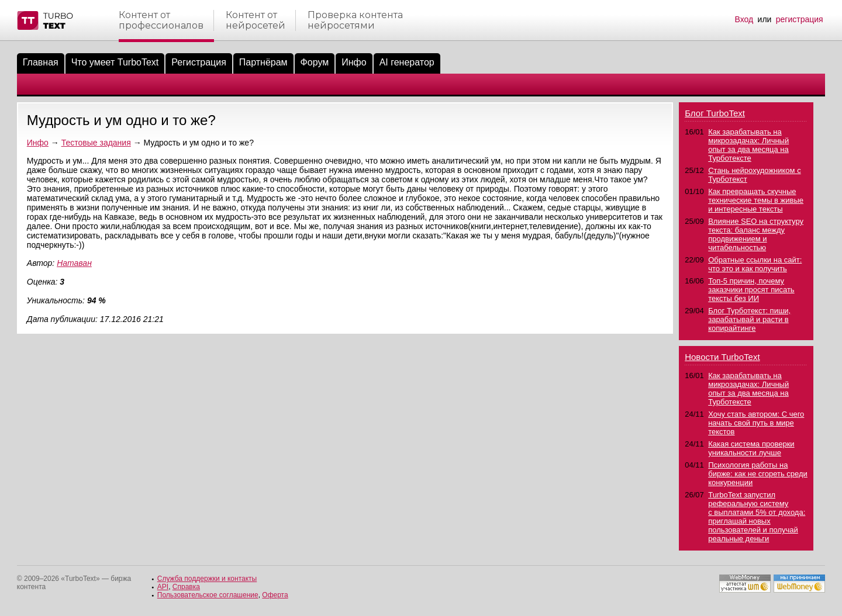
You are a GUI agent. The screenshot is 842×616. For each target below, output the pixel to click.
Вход (744, 19)
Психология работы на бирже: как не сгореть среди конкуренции (758, 474)
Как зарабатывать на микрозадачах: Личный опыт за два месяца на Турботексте (748, 145)
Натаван (74, 263)
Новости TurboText (722, 357)
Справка (186, 587)
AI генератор (407, 62)
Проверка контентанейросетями (355, 20)
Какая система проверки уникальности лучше (751, 448)
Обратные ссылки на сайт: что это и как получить (755, 264)
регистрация (800, 19)
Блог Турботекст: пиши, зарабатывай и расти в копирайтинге (749, 319)
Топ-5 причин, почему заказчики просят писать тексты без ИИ (751, 290)
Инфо (354, 62)
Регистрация (199, 62)
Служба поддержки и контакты (207, 579)
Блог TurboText (715, 113)
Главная (41, 62)
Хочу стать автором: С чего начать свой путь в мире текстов (756, 423)
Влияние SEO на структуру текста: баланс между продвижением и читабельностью (756, 234)
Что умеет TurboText (115, 62)
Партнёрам (263, 62)
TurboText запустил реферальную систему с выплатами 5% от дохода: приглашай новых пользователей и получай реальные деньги (757, 517)
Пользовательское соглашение (208, 595)
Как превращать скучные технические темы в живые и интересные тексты (756, 200)
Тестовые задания (96, 143)
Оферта (275, 595)
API (163, 587)
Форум (315, 62)
